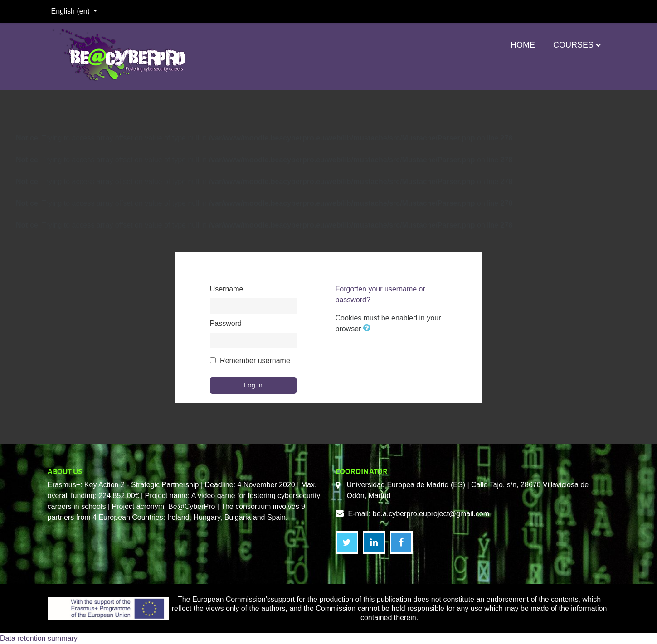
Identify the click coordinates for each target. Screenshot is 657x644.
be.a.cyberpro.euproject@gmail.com (431, 514)
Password (226, 323)
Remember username (255, 361)
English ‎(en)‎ (72, 11)
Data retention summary (39, 638)
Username (227, 289)
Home (523, 45)
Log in (253, 385)
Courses (573, 45)
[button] (369, 329)
